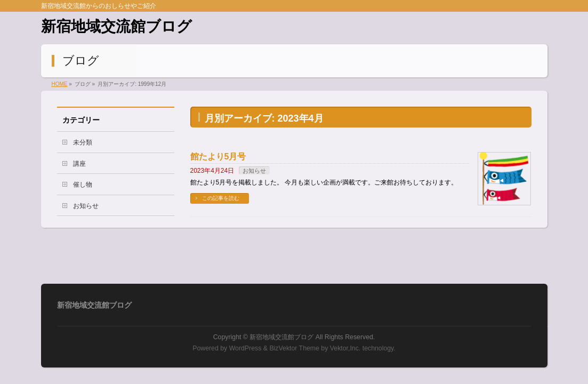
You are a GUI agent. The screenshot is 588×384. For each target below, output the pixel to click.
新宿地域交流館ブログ (116, 26)
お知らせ (254, 171)
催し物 (83, 185)
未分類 (83, 142)
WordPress (245, 348)
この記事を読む (221, 198)
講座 (79, 164)
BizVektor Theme (294, 348)
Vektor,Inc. (345, 348)
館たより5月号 (218, 157)
